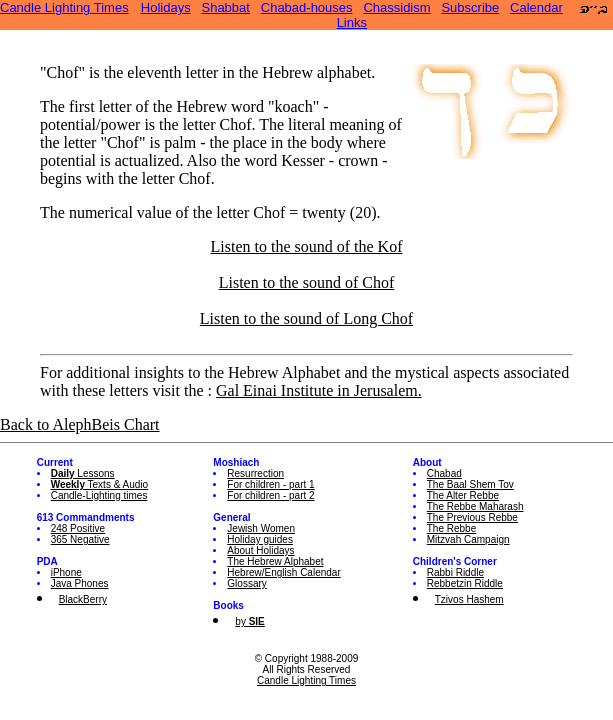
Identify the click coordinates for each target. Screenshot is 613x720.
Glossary (246, 583)
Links (352, 22)
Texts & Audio (100, 484)
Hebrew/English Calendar (283, 572)
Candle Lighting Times (64, 7)
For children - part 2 (270, 495)
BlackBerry (83, 599)
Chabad (444, 473)
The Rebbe (451, 528)
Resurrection (255, 473)
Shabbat (225, 7)
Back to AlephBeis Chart (80, 424)
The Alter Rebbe (463, 495)
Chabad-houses (307, 7)
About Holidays (260, 550)
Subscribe (470, 7)
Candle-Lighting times (99, 495)
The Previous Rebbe (472, 517)
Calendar (536, 7)
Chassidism (396, 7)
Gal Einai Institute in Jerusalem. (319, 390)
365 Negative (80, 539)
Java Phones (80, 583)
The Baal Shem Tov (470, 484)
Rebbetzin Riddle (465, 583)
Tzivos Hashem (469, 599)
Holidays (166, 7)
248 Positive (78, 528)
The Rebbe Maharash (475, 506)
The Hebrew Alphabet (275, 561)
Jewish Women (261, 528)
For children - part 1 (270, 484)
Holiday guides (260, 539)
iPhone (66, 572)
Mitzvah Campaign (468, 539)
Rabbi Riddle (455, 572)
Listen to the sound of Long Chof (306, 318)
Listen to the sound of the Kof (307, 246)
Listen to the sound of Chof (307, 282)
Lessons (83, 473)
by (249, 621)
